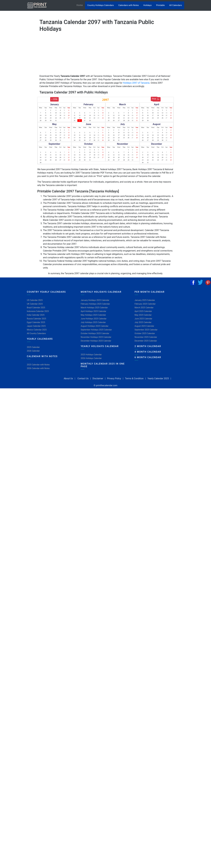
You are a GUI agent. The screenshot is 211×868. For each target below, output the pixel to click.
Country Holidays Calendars (101, 5)
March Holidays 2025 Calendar (94, 308)
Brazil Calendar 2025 (36, 308)
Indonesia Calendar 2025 (38, 311)
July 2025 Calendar (143, 322)
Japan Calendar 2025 (36, 326)
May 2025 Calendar (143, 315)
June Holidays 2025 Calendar (94, 319)
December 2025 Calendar (146, 341)
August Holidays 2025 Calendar (95, 326)
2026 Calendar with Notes (38, 368)
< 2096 (54, 99)
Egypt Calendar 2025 (36, 322)
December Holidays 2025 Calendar (96, 341)
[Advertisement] (16, 89)
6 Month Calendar (148, 357)
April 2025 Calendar (143, 311)
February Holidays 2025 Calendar (95, 304)
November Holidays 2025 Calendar (96, 337)
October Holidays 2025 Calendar (95, 333)
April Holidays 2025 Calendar (94, 311)
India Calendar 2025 (36, 315)
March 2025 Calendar (144, 308)
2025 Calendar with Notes (38, 365)
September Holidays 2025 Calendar (96, 330)
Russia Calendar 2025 (37, 319)
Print (154, 99)
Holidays (147, 5)
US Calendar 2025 (35, 300)
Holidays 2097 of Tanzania (136, 83)
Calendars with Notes (129, 5)
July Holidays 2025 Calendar (93, 322)
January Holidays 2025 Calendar (95, 300)
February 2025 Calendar (145, 304)
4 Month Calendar (148, 352)
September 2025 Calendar (146, 330)
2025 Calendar (33, 347)
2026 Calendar (33, 351)
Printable (160, 5)
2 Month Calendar (148, 346)
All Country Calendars (36, 333)
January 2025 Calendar (145, 300)
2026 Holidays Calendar (91, 358)
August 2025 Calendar (144, 326)
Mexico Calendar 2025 (37, 330)
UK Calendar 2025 (35, 304)
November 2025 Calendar (146, 337)
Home (81, 5)
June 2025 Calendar (143, 319)
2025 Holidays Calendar (91, 355)
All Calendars (176, 5)
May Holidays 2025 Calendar (93, 315)
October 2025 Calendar (145, 333)
